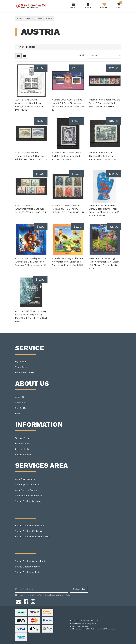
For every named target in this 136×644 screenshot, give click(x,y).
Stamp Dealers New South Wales (33, 537)
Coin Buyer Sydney (25, 479)
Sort (82, 55)
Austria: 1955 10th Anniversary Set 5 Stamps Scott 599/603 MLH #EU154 (31, 209)
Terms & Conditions (47, 595)
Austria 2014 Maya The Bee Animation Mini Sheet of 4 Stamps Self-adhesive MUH (67, 262)
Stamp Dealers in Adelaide (29, 526)
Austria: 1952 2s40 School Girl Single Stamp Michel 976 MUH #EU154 (66, 156)
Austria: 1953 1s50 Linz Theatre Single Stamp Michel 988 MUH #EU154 (102, 156)
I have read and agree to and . (43, 595)
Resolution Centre (25, 373)
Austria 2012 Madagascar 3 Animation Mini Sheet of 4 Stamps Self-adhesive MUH (31, 262)
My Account (21, 362)
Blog (18, 414)
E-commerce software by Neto (83, 624)
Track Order (22, 367)
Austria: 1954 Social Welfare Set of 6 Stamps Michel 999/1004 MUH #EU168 (104, 103)
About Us (20, 397)
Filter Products (26, 47)
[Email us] (19, 601)
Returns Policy (23, 449)
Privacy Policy (23, 444)
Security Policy (23, 455)
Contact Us (21, 403)
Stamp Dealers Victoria (28, 572)
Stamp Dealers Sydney (27, 567)
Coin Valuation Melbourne (29, 496)
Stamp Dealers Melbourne (29, 531)
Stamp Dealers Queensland (30, 561)
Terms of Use (22, 438)
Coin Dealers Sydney (26, 490)
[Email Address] (42, 589)
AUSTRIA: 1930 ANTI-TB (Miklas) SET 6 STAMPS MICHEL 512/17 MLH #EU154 (68, 209)
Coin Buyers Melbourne (28, 485)
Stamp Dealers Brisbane (28, 501)
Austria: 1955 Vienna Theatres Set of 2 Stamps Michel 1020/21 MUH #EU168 (31, 156)
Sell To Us (21, 408)
